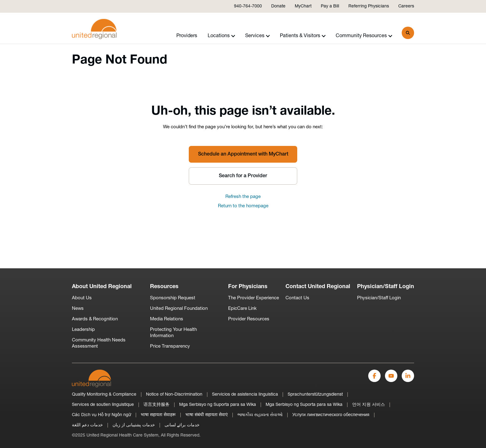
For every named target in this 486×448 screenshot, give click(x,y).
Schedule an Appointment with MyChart (243, 154)
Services (258, 36)
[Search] (408, 33)
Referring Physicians (369, 6)
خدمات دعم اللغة (87, 425)
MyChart (303, 6)
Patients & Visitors (303, 36)
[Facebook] (374, 376)
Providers (187, 36)
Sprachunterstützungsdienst (315, 395)
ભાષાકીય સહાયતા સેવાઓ (260, 415)
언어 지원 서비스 (369, 405)
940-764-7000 (248, 6)
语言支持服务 (157, 405)
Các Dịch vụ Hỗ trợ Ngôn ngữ (102, 415)
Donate (278, 6)
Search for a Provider (243, 176)
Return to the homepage (243, 206)
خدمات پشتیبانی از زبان (134, 425)
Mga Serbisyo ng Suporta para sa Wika (218, 405)
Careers (406, 6)
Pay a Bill (330, 6)
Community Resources (364, 36)
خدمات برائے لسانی (182, 425)
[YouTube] (391, 376)
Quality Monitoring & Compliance (104, 395)
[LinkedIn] (408, 376)
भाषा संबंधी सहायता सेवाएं (207, 415)
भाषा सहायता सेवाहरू (158, 415)
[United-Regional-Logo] (91, 378)
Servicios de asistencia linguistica (245, 395)
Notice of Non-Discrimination (174, 395)
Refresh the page (243, 197)
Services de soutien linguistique (103, 405)
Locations (221, 36)
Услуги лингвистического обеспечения (331, 415)
